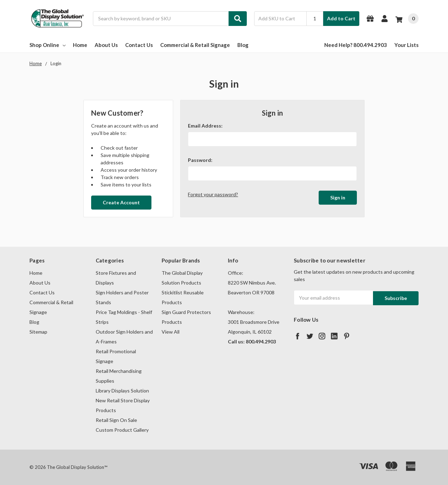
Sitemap (38, 332)
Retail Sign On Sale (116, 420)
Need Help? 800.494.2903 (356, 45)
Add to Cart (341, 18)
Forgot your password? (213, 194)
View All (171, 332)
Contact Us (139, 45)
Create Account (121, 202)
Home (80, 45)
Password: (200, 160)
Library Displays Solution (122, 391)
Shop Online (47, 45)
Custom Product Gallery (122, 430)
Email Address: (205, 126)
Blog (243, 45)
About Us (106, 45)
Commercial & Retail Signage (195, 45)
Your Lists (406, 45)
